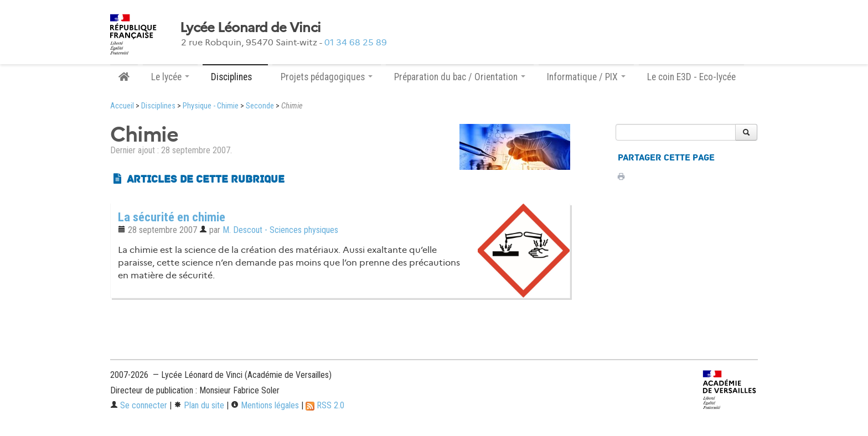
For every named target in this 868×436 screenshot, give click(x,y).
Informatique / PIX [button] (586, 77)
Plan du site (199, 405)
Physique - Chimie (211, 106)
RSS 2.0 (325, 405)
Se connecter (139, 405)
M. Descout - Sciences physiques (280, 230)
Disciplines (158, 106)
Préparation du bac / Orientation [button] (460, 77)
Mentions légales (265, 405)
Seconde (260, 106)
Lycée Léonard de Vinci (250, 28)
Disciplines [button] (235, 77)
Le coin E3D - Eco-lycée (691, 77)
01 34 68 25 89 (356, 42)
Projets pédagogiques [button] (327, 77)
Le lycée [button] (170, 77)
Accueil (122, 106)
